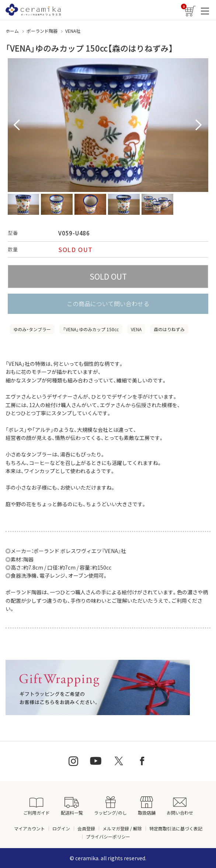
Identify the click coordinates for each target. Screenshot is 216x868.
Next (199, 125)
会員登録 (86, 828)
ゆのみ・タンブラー (32, 329)
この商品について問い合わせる (108, 304)
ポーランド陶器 (42, 31)
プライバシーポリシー (108, 836)
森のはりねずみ (169, 329)
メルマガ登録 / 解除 (122, 828)
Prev (17, 125)
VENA (136, 329)
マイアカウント (29, 828)
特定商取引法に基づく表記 (176, 828)
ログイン (61, 828)
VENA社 (73, 31)
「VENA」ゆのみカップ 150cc (91, 329)
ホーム (12, 31)
